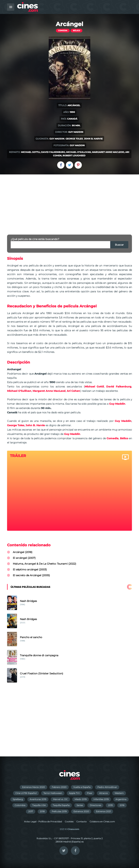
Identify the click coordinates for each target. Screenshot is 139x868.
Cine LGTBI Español (26, 793)
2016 (122, 805)
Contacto (82, 822)
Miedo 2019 (81, 799)
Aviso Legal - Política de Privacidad (43, 822)
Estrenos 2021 (103, 811)
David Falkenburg (53, 152)
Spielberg (18, 799)
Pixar (90, 793)
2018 (42, 811)
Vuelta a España (82, 787)
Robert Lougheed (74, 156)
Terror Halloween (53, 793)
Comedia (63, 31)
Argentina (121, 799)
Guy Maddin (76, 132)
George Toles (74, 139)
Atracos (103, 793)
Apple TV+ (74, 793)
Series (80, 805)
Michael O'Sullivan (78, 152)
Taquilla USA (39, 805)
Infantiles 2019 (101, 799)
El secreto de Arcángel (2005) (31, 575)
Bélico (76, 31)
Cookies (69, 822)
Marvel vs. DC (60, 799)
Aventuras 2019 (38, 799)
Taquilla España (61, 805)
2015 (110, 805)
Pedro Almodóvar (107, 787)
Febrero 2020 (59, 787)
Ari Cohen (73, 391)
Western (119, 793)
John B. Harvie (93, 139)
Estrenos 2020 (81, 811)
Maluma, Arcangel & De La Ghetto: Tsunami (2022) (45, 564)
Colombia (20, 805)
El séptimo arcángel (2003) (30, 569)
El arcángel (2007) (24, 558)
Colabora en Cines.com (102, 822)
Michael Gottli (30, 152)
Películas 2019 (59, 811)
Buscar (119, 245)
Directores (95, 805)
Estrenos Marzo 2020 (33, 787)
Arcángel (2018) (23, 552)
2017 (31, 811)
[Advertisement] (69, 202)
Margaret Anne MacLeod (108, 152)
